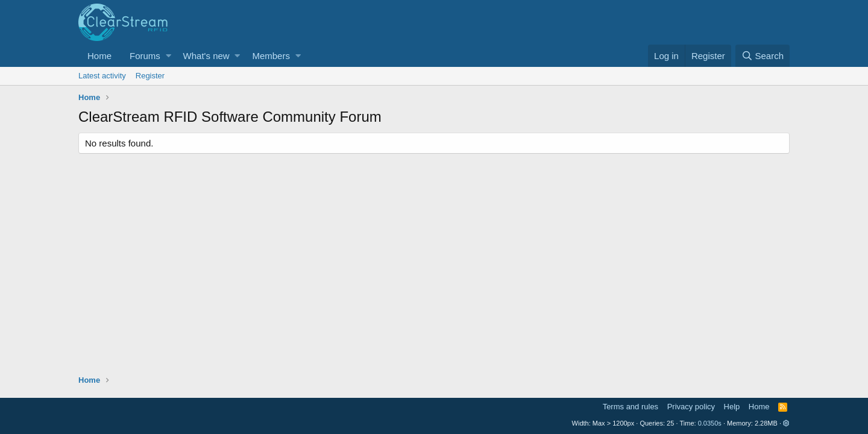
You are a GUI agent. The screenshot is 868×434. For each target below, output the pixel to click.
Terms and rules (631, 407)
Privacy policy (691, 407)
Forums (145, 56)
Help (732, 407)
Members (271, 56)
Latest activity (102, 76)
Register (150, 76)
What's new (206, 56)
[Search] (763, 56)
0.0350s (710, 423)
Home (99, 56)
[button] (168, 56)
